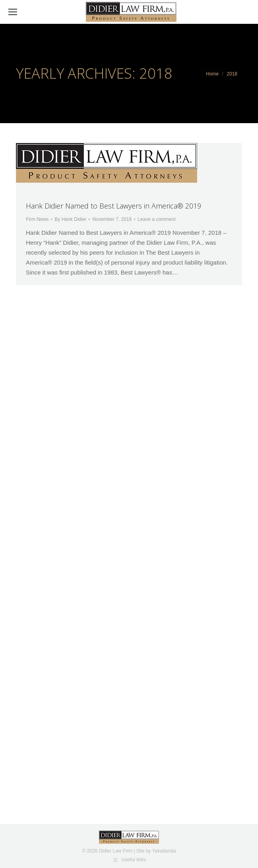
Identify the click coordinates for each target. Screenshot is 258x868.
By (70, 219)
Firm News (37, 219)
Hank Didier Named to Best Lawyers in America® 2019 (113, 206)
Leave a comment (156, 219)
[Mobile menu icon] (13, 12)
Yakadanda (164, 851)
